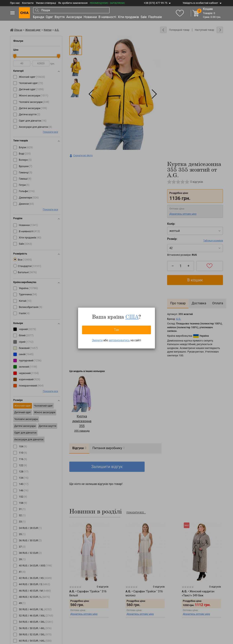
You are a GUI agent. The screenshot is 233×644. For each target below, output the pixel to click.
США (132, 317)
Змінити (97, 340)
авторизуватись (119, 340)
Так (117, 330)
